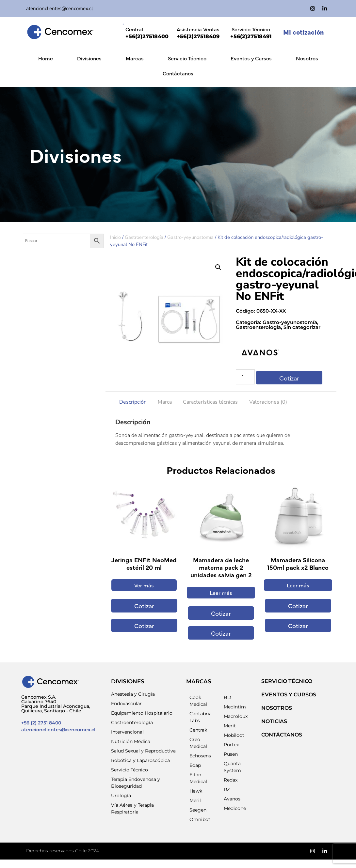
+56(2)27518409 (198, 36)
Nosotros (307, 58)
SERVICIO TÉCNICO (287, 681)
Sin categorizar (302, 327)
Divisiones (89, 58)
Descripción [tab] (133, 402)
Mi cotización (303, 32)
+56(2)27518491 (251, 36)
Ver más (144, 585)
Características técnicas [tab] (210, 402)
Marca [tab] (165, 402)
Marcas (135, 58)
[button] (218, 267)
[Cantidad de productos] (245, 377)
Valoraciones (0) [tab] (268, 402)
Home (46, 58)
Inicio (115, 237)
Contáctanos (178, 73)
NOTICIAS (274, 721)
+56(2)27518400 (147, 36)
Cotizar (289, 378)
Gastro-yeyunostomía (190, 237)
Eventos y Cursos (251, 58)
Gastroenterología (144, 237)
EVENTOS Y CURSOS (289, 695)
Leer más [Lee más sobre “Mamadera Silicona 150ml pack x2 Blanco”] (298, 585)
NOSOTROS (277, 708)
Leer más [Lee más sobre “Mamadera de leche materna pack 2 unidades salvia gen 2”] (221, 593)
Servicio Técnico (187, 58)
